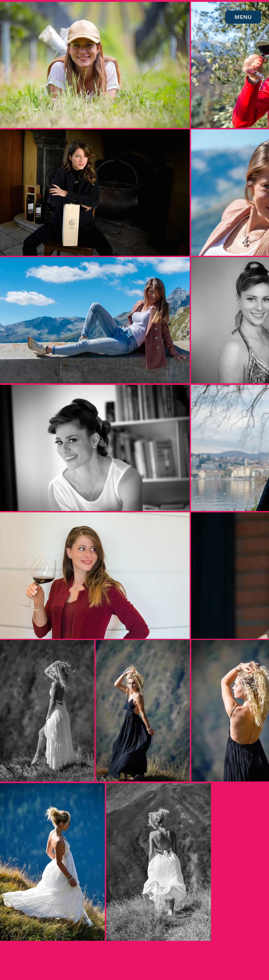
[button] (243, 17)
